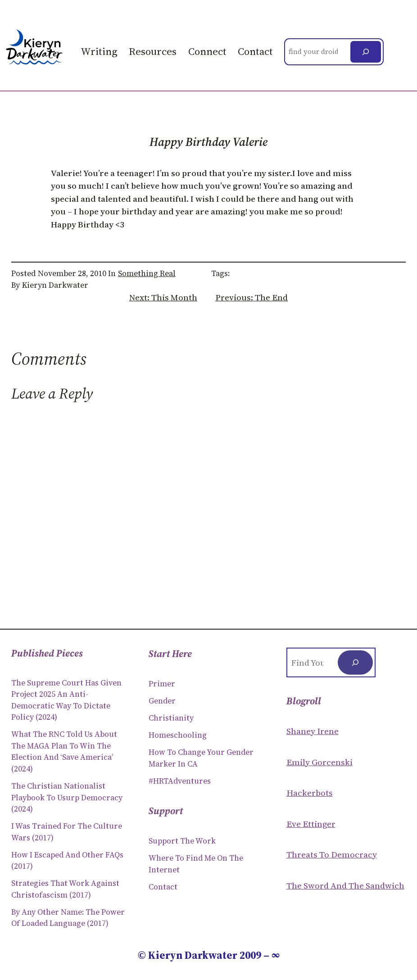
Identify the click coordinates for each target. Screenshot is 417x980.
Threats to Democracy (332, 854)
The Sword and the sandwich (345, 885)
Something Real (147, 273)
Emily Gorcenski (320, 762)
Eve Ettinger (311, 824)
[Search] (366, 52)
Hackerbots (310, 793)
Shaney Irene (313, 731)
